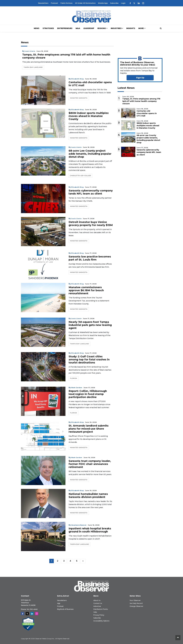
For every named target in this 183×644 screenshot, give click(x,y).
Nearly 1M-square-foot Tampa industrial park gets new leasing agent (90, 325)
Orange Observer (136, 606)
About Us (97, 600)
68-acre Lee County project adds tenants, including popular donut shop (90, 154)
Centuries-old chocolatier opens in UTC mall (147, 113)
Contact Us (98, 603)
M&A (78, 28)
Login (123, 3)
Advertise (97, 606)
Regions (102, 28)
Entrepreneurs (65, 28)
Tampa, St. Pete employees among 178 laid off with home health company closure (141, 101)
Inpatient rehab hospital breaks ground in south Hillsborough (90, 530)
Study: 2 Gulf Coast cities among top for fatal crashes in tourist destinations (89, 360)
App (59, 603)
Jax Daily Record (136, 603)
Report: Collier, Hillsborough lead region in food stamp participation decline (88, 394)
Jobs (95, 612)
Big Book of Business (65, 609)
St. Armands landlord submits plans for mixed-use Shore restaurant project (89, 429)
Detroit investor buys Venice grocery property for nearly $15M (91, 224)
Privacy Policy (99, 615)
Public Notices (66, 3)
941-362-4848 (32, 609)
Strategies (48, 28)
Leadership (89, 28)
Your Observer (135, 600)
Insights (131, 28)
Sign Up (140, 78)
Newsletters (43, 3)
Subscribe (114, 3)
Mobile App (103, 3)
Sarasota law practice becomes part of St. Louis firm (90, 258)
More (141, 28)
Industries (116, 28)
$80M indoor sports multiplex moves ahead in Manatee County (89, 116)
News (37, 28)
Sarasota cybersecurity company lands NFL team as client (91, 192)
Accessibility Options (101, 621)
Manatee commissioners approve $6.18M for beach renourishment (86, 290)
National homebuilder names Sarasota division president (88, 495)
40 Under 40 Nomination (85, 3)
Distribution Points (101, 609)
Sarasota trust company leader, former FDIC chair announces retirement (90, 464)
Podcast (54, 3)
